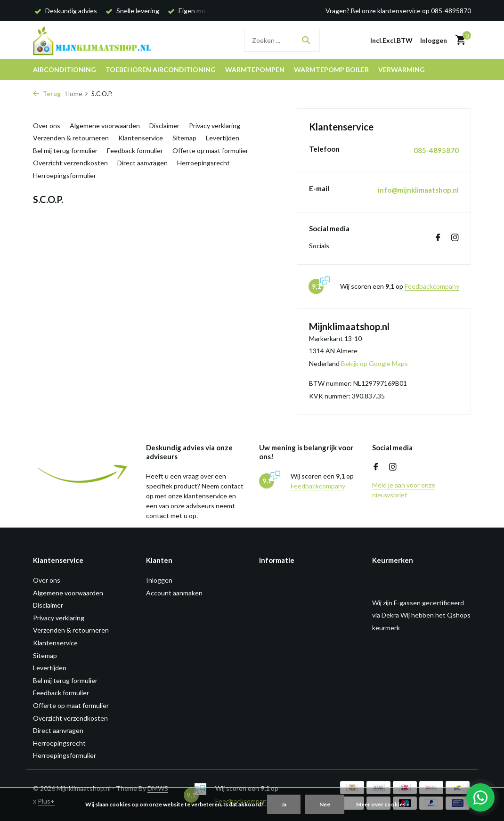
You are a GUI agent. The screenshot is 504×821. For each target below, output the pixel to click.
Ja (284, 804)
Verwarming (402, 69)
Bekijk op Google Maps (374, 363)
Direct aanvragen (142, 163)
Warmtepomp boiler (331, 69)
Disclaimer (164, 126)
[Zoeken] (282, 40)
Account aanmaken (174, 593)
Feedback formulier (135, 150)
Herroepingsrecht (203, 163)
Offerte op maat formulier (210, 150)
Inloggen (159, 580)
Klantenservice (141, 138)
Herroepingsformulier (65, 175)
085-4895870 (436, 150)
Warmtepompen (255, 69)
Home (77, 94)
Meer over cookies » (383, 804)
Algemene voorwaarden (105, 126)
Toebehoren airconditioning (161, 69)
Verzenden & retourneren (71, 138)
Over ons (47, 126)
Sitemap (184, 138)
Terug (47, 94)
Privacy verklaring (215, 126)
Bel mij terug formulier (65, 150)
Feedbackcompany (432, 286)
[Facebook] (438, 238)
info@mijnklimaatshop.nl (418, 190)
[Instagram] (455, 238)
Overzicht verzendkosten (70, 163)
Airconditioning (65, 69)
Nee (325, 804)
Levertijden (223, 138)
